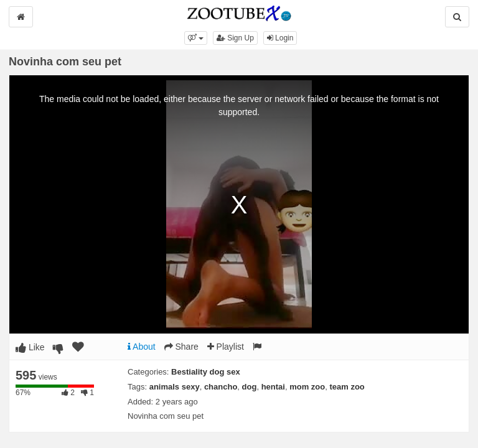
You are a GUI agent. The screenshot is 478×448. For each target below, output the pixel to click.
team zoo (347, 387)
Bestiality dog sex (206, 372)
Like (30, 347)
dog (250, 387)
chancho (221, 387)
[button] (196, 38)
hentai (273, 387)
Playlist (226, 347)
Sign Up (235, 38)
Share (181, 347)
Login (280, 38)
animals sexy (175, 387)
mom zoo (307, 387)
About (142, 347)
